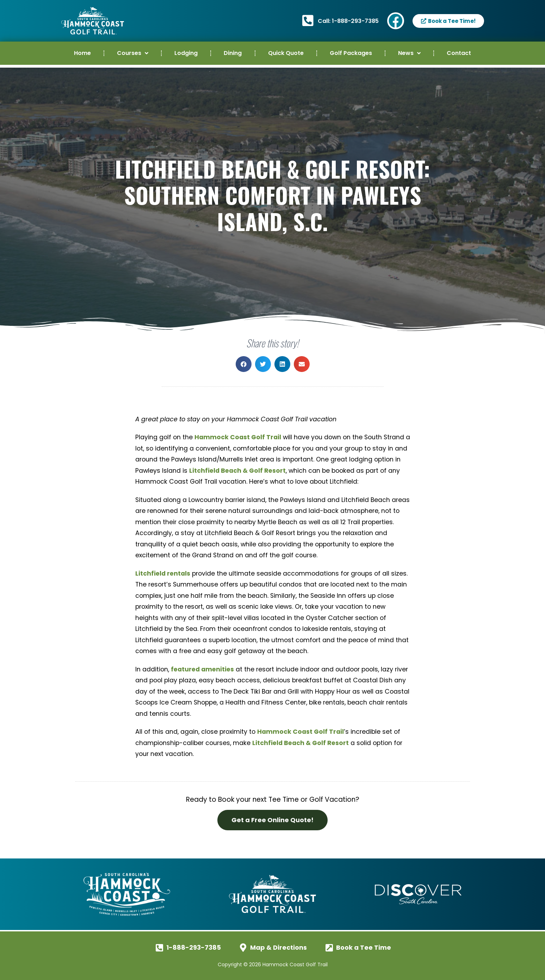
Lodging (186, 53)
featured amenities (202, 669)
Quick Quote (286, 53)
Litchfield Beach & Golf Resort (237, 471)
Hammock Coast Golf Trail (238, 437)
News (409, 53)
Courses (133, 53)
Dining (233, 53)
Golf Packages (351, 53)
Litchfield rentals (163, 573)
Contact (459, 53)
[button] (244, 364)
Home (82, 53)
